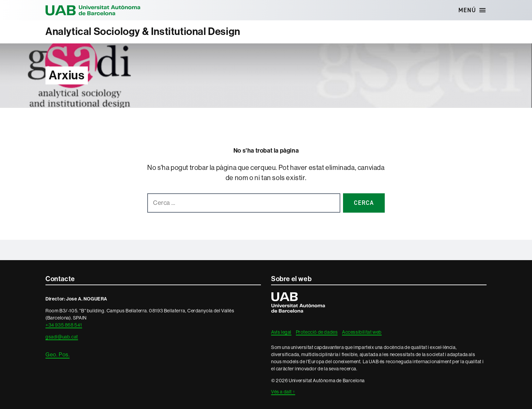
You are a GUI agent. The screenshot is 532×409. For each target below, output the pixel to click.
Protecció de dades (317, 332)
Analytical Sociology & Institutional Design (143, 32)
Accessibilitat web (362, 332)
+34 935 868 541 (64, 325)
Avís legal (281, 332)
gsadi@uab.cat (62, 337)
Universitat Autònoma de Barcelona (93, 10)
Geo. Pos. (58, 355)
